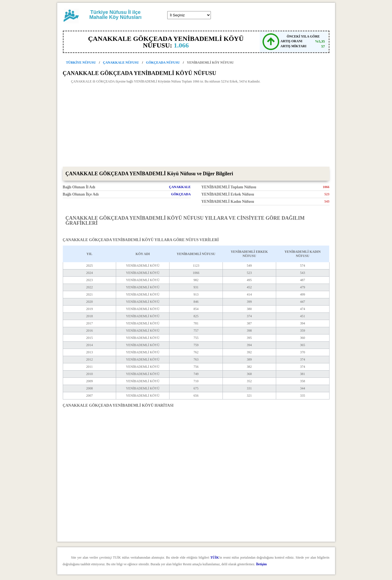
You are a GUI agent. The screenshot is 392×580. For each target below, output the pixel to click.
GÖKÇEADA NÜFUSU (163, 62)
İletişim (262, 564)
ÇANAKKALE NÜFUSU (121, 62)
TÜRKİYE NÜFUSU (81, 62)
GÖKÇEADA (181, 194)
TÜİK (215, 557)
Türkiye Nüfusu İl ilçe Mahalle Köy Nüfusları (115, 15)
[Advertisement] (196, 125)
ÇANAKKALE (180, 187)
